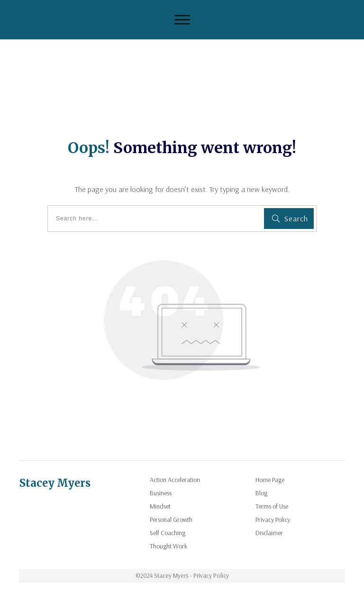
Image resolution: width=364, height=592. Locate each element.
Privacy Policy (273, 519)
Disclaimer (269, 533)
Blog (261, 493)
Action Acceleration (175, 480)
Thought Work (168, 546)
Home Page (270, 480)
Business (161, 493)
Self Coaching (168, 533)
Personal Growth (171, 519)
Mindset (160, 506)
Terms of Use (272, 506)
